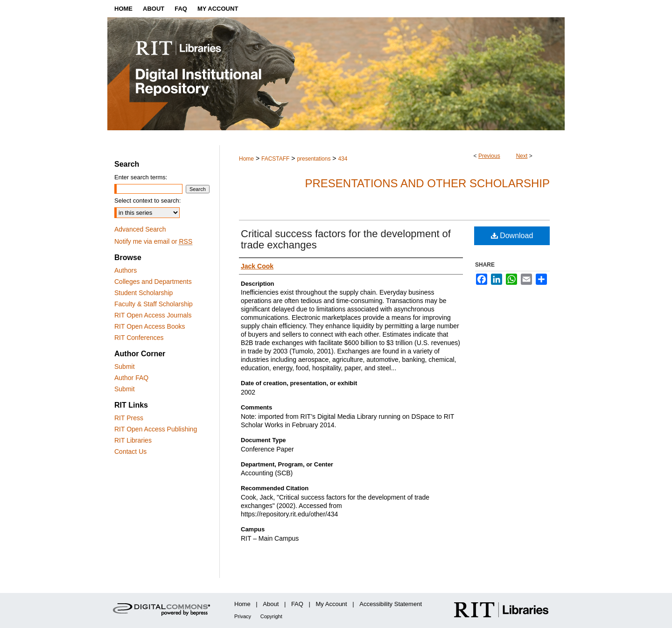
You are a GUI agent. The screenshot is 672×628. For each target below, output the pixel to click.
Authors (126, 270)
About (271, 604)
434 (343, 159)
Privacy (243, 616)
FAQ (297, 604)
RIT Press (129, 418)
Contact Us (130, 452)
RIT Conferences (139, 338)
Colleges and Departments (153, 282)
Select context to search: (147, 201)
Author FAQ (131, 378)
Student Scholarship (143, 293)
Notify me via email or (153, 241)
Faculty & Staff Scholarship (154, 304)
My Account (332, 604)
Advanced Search (140, 229)
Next (522, 156)
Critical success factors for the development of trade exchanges (346, 239)
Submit (125, 367)
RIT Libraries (133, 440)
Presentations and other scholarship (427, 183)
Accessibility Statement (391, 604)
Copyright (271, 616)
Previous (489, 156)
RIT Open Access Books (150, 326)
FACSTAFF (275, 159)
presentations (314, 159)
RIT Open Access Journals (153, 315)
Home (246, 159)
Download (512, 236)
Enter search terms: (141, 177)
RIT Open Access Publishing (156, 429)
